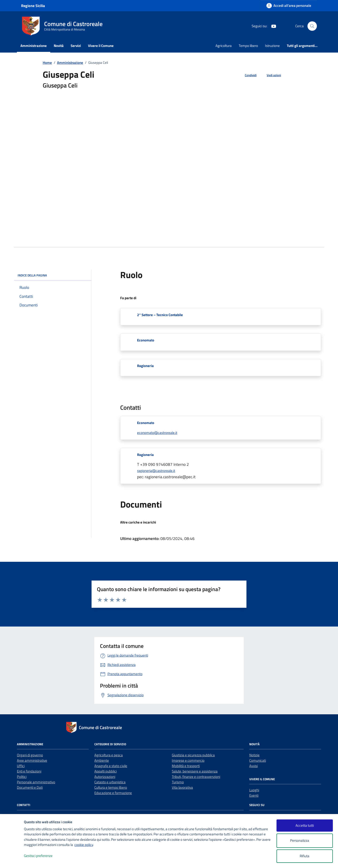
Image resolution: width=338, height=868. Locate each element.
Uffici (21, 766)
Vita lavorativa (182, 787)
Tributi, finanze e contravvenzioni (196, 777)
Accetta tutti (305, 825)
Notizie (254, 755)
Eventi (254, 795)
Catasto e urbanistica (110, 782)
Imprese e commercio (188, 760)
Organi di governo (30, 755)
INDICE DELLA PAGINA (53, 275)
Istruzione (272, 46)
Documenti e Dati (30, 787)
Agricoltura (224, 46)
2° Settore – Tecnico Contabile (160, 315)
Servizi (76, 46)
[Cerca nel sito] (312, 26)
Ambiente (102, 760)
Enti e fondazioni (29, 771)
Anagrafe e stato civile (111, 766)
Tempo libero (248, 46)
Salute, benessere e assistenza (195, 771)
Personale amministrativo (36, 782)
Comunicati (258, 760)
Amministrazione (34, 46)
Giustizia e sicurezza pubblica (193, 755)
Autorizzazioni (105, 777)
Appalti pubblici (106, 771)
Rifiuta (305, 856)
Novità (59, 46)
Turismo (178, 782)
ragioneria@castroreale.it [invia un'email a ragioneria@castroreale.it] (156, 471)
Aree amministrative (32, 760)
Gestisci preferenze (43, 856)
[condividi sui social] (247, 75)
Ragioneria (145, 366)
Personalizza (305, 841)
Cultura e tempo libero (111, 787)
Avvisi (253, 766)
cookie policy (84, 845)
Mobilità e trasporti (186, 766)
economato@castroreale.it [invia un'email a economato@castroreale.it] (157, 433)
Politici (22, 777)
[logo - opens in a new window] (12, 860)
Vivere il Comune (101, 46)
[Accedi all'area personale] (289, 6)
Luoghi (254, 790)
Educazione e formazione (113, 793)
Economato (146, 340)
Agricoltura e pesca (109, 755)
